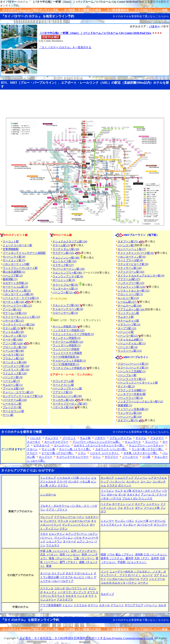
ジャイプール (157, 579)
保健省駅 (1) (125, 405)
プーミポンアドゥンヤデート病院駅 (24, 253)
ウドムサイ (53, 545)
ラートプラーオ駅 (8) (130, 260)
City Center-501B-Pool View (135, 33)
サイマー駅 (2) (126, 386)
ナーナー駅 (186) (13, 340)
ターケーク (70, 541)
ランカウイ (50, 521)
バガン (130, 521)
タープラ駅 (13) (127, 328)
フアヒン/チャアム (120, 438)
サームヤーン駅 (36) (130, 306)
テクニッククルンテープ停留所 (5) (73, 334)
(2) (71, 292)
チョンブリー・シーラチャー (146, 445)
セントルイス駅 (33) (65, 261)
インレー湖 (142, 521)
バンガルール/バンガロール (123, 579)
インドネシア (48, 478)
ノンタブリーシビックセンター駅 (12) (140, 401)
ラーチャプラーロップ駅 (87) (70, 404)
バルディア (67, 581)
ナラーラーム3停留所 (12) (68, 342)
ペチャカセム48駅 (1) (130, 340)
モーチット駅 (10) (17, 302)
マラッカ (63, 521)
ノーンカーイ (130, 457)
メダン (53, 485)
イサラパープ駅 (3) (129, 324)
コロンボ (59, 588)
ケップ (105, 482)
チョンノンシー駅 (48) (66, 258)
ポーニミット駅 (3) (64, 280)
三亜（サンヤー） (84, 558)
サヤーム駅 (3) (12, 328)
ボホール (112, 495)
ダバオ (122, 495)
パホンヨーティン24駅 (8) (18, 294)
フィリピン (107, 491)
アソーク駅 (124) (13, 343)
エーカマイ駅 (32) (13, 355)
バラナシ (132, 583)
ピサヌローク (42, 445)
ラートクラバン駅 (63, 385)
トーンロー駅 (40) (13, 351)
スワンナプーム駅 (63, 381)
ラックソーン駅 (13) (130, 351)
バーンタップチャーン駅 (67, 388)
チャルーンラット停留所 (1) (69, 361)
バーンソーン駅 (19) (130, 417)
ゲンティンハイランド (76, 525)
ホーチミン (119, 504)
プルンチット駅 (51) (15, 336)
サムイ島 (85, 438)
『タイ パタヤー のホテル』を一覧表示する (65, 47)
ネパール (45, 573)
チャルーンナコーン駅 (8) (68, 309)
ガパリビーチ (145, 525)
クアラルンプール (65, 517)
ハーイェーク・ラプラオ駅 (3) (21, 298)
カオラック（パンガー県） (111, 449)
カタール (104, 605)
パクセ (78, 538)
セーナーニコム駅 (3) (15, 287)
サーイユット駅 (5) (14, 260)
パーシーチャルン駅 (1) (132, 343)
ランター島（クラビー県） (148, 449)
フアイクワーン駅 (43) (131, 272)
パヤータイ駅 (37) (13, 321)
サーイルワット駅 (13, 411)
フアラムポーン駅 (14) (131, 309)
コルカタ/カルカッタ (113, 583)
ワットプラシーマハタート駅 (20, 268)
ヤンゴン (120, 521)
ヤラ (91, 596)
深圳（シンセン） (70, 554)
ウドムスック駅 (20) (15, 373)
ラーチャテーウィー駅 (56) (19, 324)
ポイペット (125, 485)
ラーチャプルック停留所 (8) (70, 368)
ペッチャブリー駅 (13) (131, 283)
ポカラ (70, 573)
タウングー (160, 525)
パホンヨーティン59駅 (16, 264)
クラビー (32, 453)
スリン (97, 457)
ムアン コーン (85, 541)
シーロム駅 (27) (127, 302)
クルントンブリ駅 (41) (66, 305)
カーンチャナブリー (56, 442)
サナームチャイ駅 (128, 321)
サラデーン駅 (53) (64, 253)
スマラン (63, 485)
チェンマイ (52, 438)
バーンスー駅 (126, 245)
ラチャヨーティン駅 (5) (17, 291)
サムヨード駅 (126, 317)
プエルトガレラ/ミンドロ (137, 498)
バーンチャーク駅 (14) (16, 366)
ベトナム (106, 504)
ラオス (44, 534)
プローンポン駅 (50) (15, 347)
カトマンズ (58, 573)
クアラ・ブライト (57, 510)
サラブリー (111, 457)
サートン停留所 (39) (65, 326)
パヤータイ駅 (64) (64, 407)
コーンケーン (62, 445)
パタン (89, 577)
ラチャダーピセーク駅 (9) (133, 264)
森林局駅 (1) (10, 279)
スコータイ (34, 442)
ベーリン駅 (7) (11, 381)
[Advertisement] (85, 102)
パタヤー (155, 26)
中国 (43, 551)
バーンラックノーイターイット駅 (138, 383)
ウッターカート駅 (63, 289)
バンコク (36, 438)
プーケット (69, 438)
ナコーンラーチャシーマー (72, 457)
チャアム (141, 438)
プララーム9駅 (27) (129, 279)
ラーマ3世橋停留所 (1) (66, 364)
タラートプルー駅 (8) (66, 285)
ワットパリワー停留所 (66, 349)
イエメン (68, 605)
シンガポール (48, 495)
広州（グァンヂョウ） (84, 551)
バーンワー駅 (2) (128, 336)
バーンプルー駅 (127, 375)
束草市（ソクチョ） (113, 558)
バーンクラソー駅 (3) (130, 398)
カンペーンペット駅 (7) (132, 249)
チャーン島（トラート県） (75, 449)
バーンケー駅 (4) (128, 347)
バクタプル (66, 577)
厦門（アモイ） (69, 562)
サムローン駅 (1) (13, 385)
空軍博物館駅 (11, 249)
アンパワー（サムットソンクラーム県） (97, 442)
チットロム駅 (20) (13, 332)
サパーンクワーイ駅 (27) (17, 306)
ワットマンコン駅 (128, 313)
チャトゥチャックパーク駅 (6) (136, 253)
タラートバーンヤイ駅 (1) (133, 368)
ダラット (129, 508)
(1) (76, 289)
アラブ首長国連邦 (51, 605)
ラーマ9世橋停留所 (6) (66, 357)
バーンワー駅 (61, 292)
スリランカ (47, 588)
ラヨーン (32, 449)
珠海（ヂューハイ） (61, 558)
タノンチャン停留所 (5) (67, 338)
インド (105, 572)
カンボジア (107, 478)
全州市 (155, 558)
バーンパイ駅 (126, 332)
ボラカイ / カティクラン (147, 491)
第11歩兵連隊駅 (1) (14, 272)
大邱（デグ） (142, 558)
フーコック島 (152, 508)
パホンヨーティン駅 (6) (132, 257)
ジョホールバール (80, 521)
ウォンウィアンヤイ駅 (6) (68, 276)
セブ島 (127, 491)
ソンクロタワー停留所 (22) (69, 330)
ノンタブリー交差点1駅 (132, 394)
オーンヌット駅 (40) (15, 362)
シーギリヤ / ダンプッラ (72, 592)
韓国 (103, 554)
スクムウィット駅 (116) (132, 287)
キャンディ (50, 592)
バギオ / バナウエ (111, 498)
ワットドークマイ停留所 (67, 353)
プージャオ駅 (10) (13, 388)
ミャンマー (107, 521)
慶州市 (130, 558)
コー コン (146, 482)
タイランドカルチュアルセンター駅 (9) (141, 276)
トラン (82, 453)
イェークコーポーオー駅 (17, 245)
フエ (120, 508)
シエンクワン (54, 541)
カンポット (133, 482)
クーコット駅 (11, 241)
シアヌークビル (158, 478)
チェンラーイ (133, 442)
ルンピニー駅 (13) (128, 298)
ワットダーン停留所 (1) (67, 345)
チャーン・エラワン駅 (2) (18, 392)
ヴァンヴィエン (64, 538)
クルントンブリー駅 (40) (68, 273)
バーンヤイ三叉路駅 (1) (132, 371)
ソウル (111, 554)
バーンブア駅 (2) (13, 276)
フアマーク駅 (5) (63, 392)
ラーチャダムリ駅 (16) (66, 249)
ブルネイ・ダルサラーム (55, 506)
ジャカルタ (64, 478)
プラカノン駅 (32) (13, 358)
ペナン (80, 517)
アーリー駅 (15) (12, 309)
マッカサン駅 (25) (64, 400)
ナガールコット (84, 573)
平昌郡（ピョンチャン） (132, 562)
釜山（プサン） (125, 554)
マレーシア (47, 517)
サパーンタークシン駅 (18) (69, 269)
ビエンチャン (57, 534)
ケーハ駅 (8, 415)
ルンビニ (79, 577)
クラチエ (112, 485)
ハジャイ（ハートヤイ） (105, 453)
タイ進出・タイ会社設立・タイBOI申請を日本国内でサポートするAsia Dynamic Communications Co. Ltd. (86, 638)
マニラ (119, 491)
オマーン (93, 605)
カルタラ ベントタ (77, 596)
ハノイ (130, 504)
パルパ (55, 581)
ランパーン (152, 442)
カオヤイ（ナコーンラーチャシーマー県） (99, 445)
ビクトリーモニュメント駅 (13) (21, 317)
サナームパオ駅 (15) (15, 313)
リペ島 (146, 457)
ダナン (139, 508)
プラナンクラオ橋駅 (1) (132, 390)
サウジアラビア (134, 605)
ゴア (156, 575)
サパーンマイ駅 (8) (14, 257)
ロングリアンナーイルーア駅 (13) (23, 396)
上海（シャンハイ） (58, 551)
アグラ (144, 579)
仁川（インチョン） (156, 554)
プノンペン (141, 478)
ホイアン (140, 504)
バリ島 (75, 478)
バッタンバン (117, 482)
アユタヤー (157, 438)
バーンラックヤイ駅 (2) (132, 379)
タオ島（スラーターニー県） (141, 453)
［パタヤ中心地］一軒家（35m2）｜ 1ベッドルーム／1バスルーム (79, 33)
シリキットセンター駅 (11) (134, 291)
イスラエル (80, 605)
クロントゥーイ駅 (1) (130, 294)
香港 (49, 566)
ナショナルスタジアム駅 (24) (70, 241)
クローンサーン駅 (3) (65, 313)
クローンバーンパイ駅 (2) (133, 364)
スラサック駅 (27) (63, 265)
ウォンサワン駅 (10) (130, 413)
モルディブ (107, 594)
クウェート (117, 605)
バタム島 (85, 482)
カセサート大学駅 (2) (15, 283)
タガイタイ (134, 495)
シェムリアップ (124, 478)
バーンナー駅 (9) (13, 377)
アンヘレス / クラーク (154, 495)
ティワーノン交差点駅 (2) (133, 409)
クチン (64, 528)
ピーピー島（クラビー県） (58, 453)
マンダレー (130, 525)
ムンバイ (148, 575)
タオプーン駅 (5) (128, 241)
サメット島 (48, 449)
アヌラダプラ (65, 600)
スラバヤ (62, 482)
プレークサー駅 (12, 407)
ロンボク (74, 482)
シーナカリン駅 (12, 404)
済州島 (139, 554)
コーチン (143, 583)
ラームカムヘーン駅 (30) (67, 396)
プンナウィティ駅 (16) (16, 370)
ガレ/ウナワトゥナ (77, 588)
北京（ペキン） (49, 554)
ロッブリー (46, 457)
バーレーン (151, 605)
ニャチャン (153, 504)
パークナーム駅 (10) (15, 400)
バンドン (85, 478)
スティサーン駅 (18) (130, 268)
